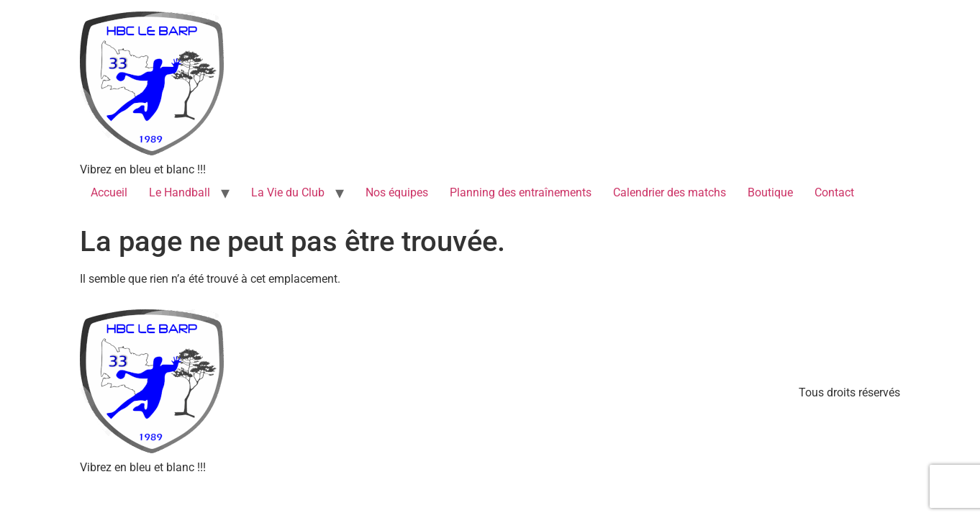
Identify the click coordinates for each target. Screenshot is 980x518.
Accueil (109, 192)
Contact (834, 192)
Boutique (770, 192)
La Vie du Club (288, 192)
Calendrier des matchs (670, 192)
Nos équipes (397, 192)
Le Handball (180, 192)
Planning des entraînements (521, 192)
